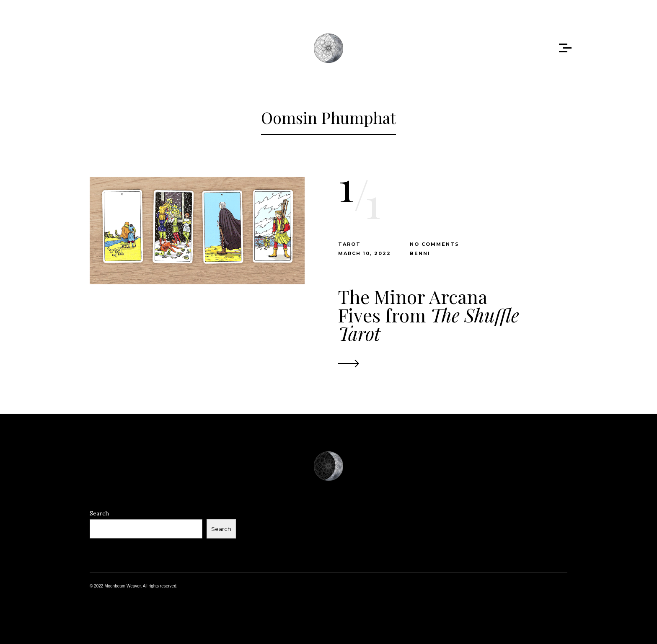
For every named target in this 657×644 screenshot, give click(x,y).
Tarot (349, 244)
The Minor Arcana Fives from (429, 315)
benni (420, 253)
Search (99, 513)
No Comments (435, 244)
